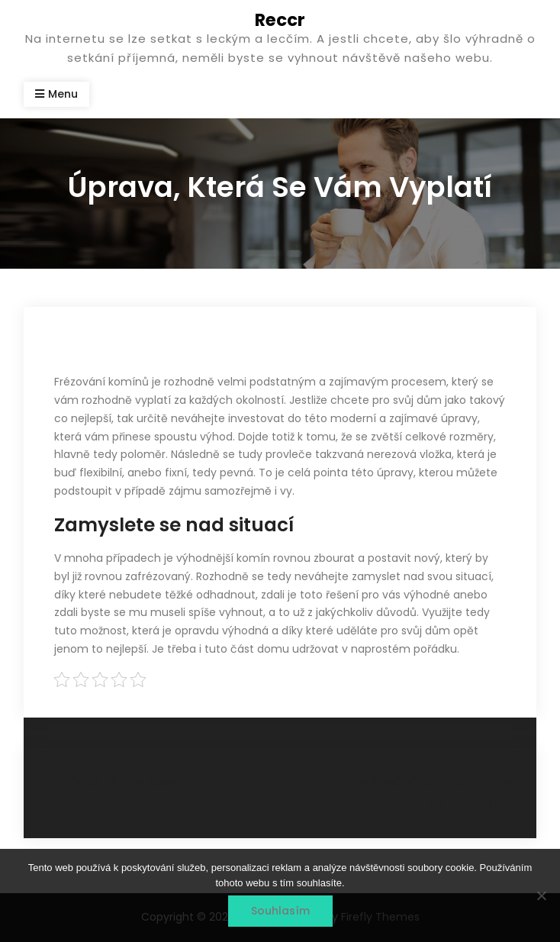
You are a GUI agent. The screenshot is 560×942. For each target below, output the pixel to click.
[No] (541, 895)
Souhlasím (280, 911)
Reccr (280, 20)
